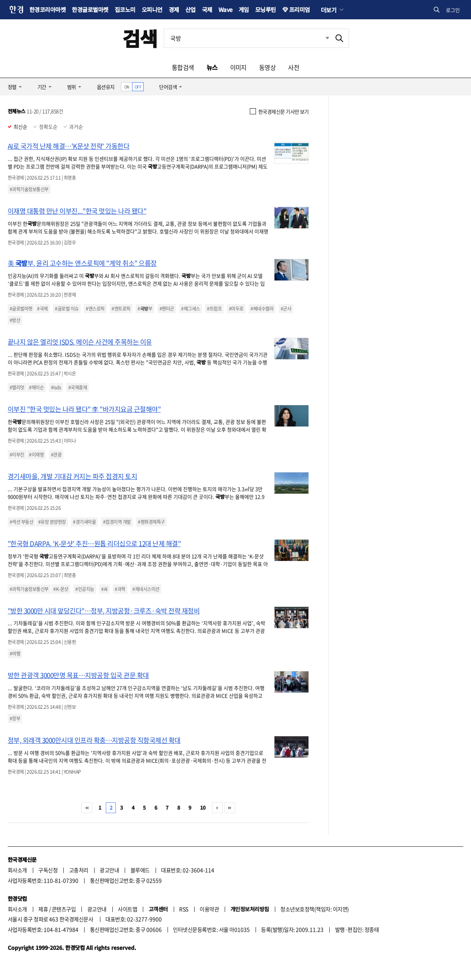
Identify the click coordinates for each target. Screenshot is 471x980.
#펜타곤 (167, 309)
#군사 (286, 309)
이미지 (238, 67)
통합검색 (183, 67)
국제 (207, 9)
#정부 (15, 718)
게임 (244, 9)
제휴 (43, 909)
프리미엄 (300, 9)
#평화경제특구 (151, 522)
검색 (140, 38)
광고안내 (109, 870)
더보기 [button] (329, 10)
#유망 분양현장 (52, 522)
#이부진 (17, 455)
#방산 (15, 320)
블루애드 (140, 870)
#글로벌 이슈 (67, 309)
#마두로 (236, 309)
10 (203, 808)
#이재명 (36, 455)
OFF (138, 87)
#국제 (42, 309)
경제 (174, 9)
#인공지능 (85, 589)
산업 (191, 9)
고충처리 (79, 870)
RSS (184, 909)
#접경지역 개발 (117, 522)
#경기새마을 (84, 522)
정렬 (12, 87)
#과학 (120, 589)
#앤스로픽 (95, 309)
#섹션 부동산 (21, 522)
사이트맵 (127, 909)
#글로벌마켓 (21, 309)
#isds (56, 387)
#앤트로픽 (121, 309)
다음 (217, 808)
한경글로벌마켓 (90, 9)
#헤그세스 (190, 309)
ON (127, 87)
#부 (145, 309)
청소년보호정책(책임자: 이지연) (314, 909)
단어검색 (168, 87)
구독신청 (48, 870)
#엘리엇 (17, 387)
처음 (87, 808)
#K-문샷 (61, 589)
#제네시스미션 (146, 589)
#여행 (15, 654)
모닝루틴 (266, 9)
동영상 (267, 67)
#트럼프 (214, 309)
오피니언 (152, 9)
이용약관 (209, 909)
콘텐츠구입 (64, 909)
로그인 (453, 10)
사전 (294, 67)
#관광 (56, 455)
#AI (104, 589)
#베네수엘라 (262, 309)
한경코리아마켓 (47, 9)
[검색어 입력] (247, 38)
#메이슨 (36, 387)
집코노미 (125, 9)
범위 (72, 87)
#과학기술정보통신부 (29, 189)
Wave (225, 9)
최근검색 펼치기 (322, 38)
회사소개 (17, 870)
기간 (42, 87)
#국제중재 (78, 387)
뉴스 (212, 67)
